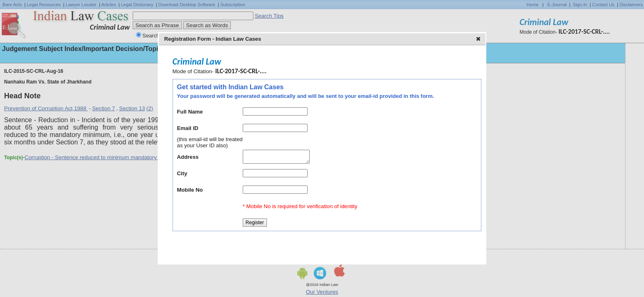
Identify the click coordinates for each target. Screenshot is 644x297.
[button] (479, 39)
